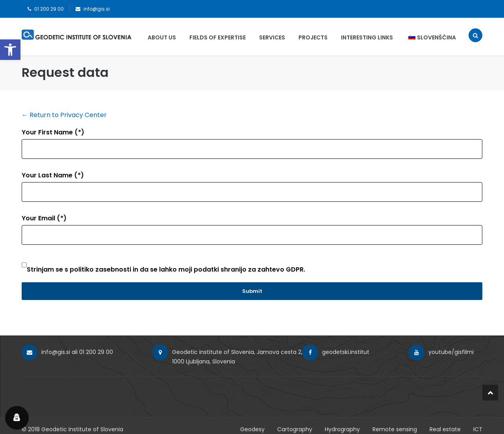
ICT (478, 429)
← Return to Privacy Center (64, 115)
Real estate (445, 429)
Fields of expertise (218, 37)
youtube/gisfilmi (451, 352)
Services (272, 37)
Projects (313, 37)
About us (162, 37)
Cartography (295, 429)
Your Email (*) (44, 218)
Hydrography (342, 429)
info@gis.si (97, 9)
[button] (10, 50)
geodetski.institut (346, 352)
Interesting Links (367, 37)
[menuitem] (428, 37)
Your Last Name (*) (53, 175)
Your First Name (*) (53, 132)
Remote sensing (395, 429)
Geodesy (252, 429)
